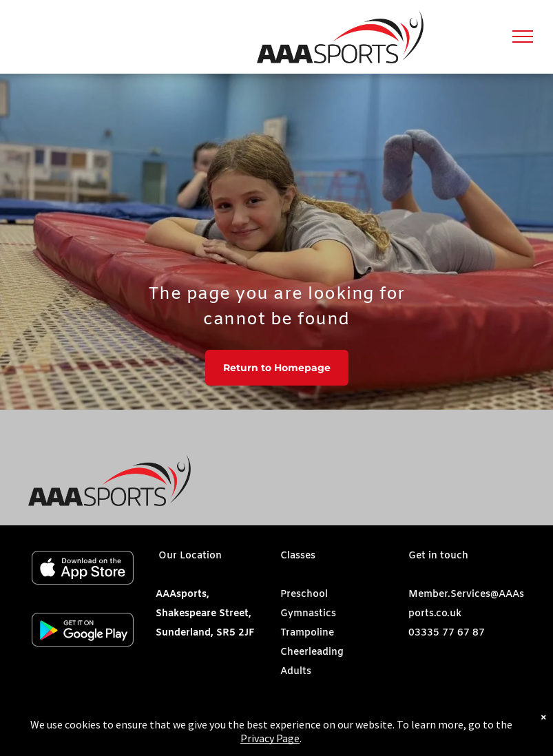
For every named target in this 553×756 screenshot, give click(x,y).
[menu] (523, 36)
